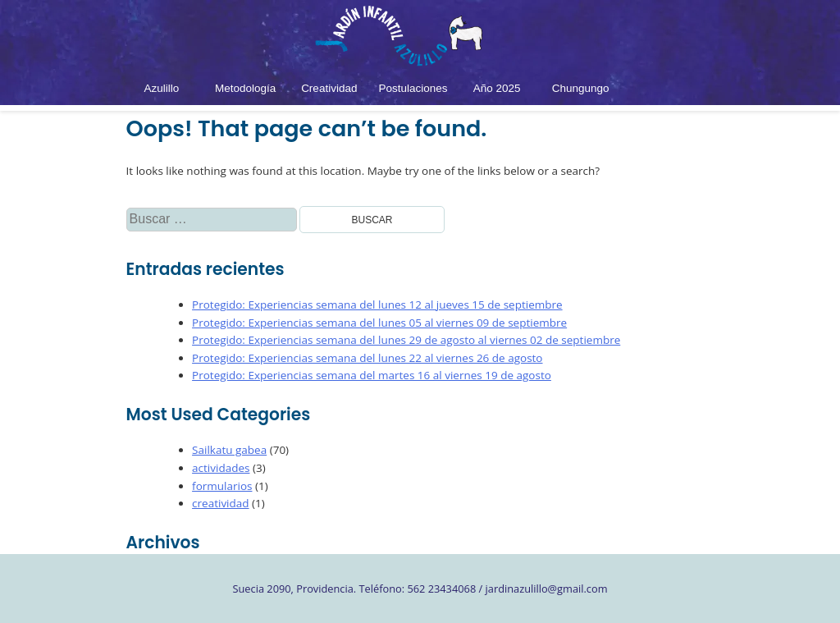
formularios (222, 486)
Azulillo (162, 88)
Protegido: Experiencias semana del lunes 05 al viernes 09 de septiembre (379, 323)
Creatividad (329, 88)
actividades (221, 468)
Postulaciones (413, 88)
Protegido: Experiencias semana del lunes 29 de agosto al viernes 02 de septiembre (406, 340)
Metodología (245, 88)
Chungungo (581, 88)
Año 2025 (497, 88)
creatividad (220, 503)
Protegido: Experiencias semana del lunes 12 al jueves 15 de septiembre (377, 305)
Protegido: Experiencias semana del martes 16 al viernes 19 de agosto (372, 375)
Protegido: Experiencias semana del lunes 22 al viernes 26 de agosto (367, 358)
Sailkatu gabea (229, 450)
